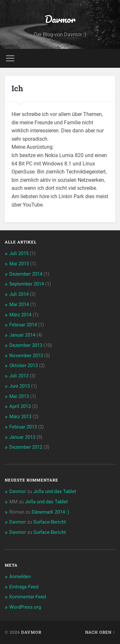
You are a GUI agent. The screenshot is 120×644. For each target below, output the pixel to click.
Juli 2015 (19, 253)
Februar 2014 (23, 325)
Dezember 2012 (26, 447)
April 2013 (20, 406)
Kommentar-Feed (28, 597)
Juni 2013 (20, 386)
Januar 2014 (22, 335)
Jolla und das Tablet (55, 491)
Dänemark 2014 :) (50, 512)
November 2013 (26, 356)
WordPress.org (25, 607)
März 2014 (20, 315)
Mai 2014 (19, 304)
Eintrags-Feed (24, 587)
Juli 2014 (19, 294)
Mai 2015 (19, 264)
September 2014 (27, 284)
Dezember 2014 (26, 274)
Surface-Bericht (50, 522)
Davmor (60, 19)
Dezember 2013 (26, 345)
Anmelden (20, 577)
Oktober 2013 (24, 366)
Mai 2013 (19, 396)
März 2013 (20, 417)
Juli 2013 (19, 376)
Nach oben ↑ (100, 632)
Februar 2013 (23, 427)
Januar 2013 (22, 437)
